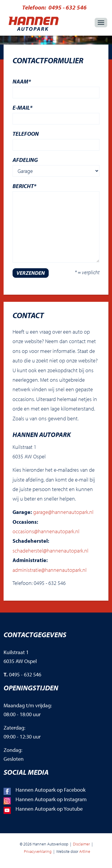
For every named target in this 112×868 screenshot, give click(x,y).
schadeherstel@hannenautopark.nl (50, 551)
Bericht (24, 186)
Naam (22, 81)
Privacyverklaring (38, 851)
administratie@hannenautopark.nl (50, 570)
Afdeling (25, 160)
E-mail (23, 108)
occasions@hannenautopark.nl (46, 531)
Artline (85, 851)
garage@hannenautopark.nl (63, 512)
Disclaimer (81, 844)
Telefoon (26, 134)
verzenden (31, 273)
